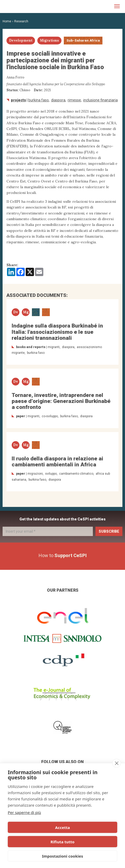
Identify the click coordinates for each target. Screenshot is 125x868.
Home (7, 21)
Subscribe (109, 531)
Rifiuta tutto (63, 842)
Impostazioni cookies (63, 856)
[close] (117, 763)
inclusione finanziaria (100, 100)
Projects (18, 100)
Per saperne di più (24, 812)
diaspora (58, 100)
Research (21, 21)
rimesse (74, 100)
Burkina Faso (39, 100)
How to (63, 555)
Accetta (63, 827)
